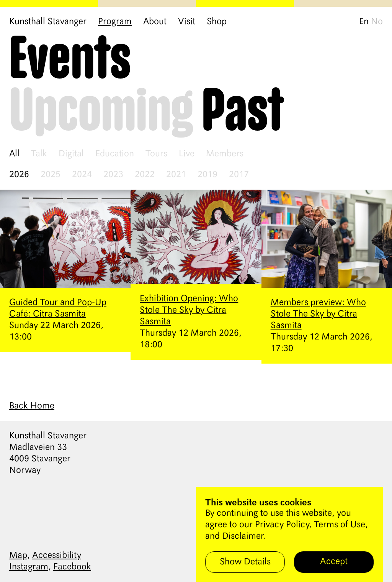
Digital (71, 154)
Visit (187, 22)
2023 (113, 175)
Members (225, 154)
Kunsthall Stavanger (48, 22)
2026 (19, 175)
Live (187, 154)
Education (115, 154)
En (364, 22)
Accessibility (57, 556)
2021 (176, 175)
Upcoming (101, 112)
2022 (145, 175)
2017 (239, 175)
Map (18, 556)
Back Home (32, 406)
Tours (156, 154)
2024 (82, 175)
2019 (207, 175)
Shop (217, 22)
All (14, 154)
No (377, 22)
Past (243, 112)
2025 (51, 175)
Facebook (72, 567)
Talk (39, 154)
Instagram (29, 567)
